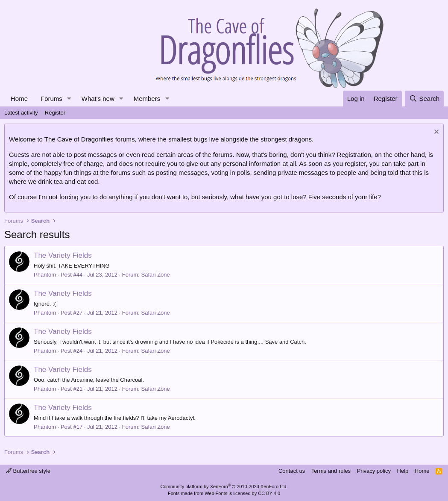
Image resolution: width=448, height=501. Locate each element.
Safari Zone (156, 275)
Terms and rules (331, 471)
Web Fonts (216, 493)
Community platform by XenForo (224, 486)
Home (19, 99)
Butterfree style (28, 471)
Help (403, 471)
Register (55, 113)
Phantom (45, 275)
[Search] (424, 99)
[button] (69, 99)
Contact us (292, 471)
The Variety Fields (63, 255)
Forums (51, 99)
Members (147, 99)
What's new (98, 99)
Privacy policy (374, 471)
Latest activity (21, 113)
